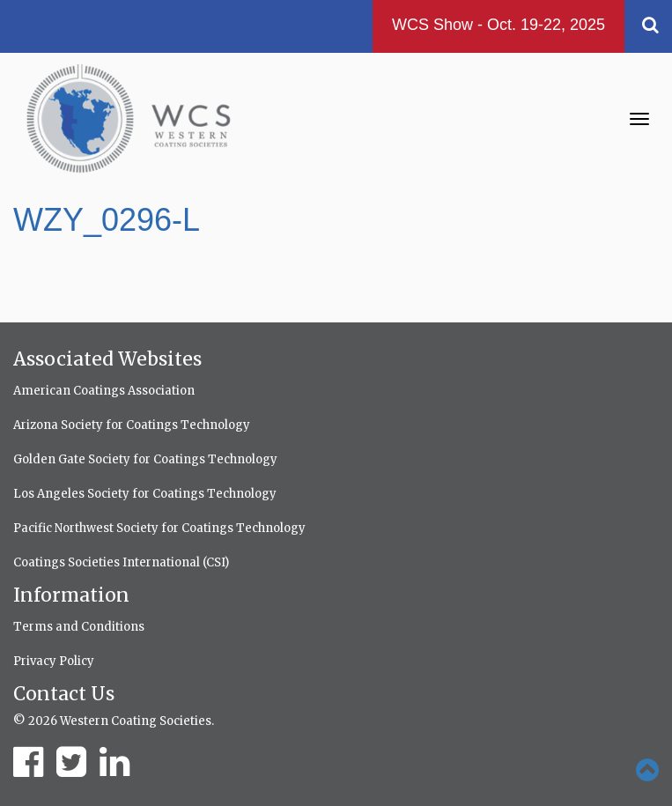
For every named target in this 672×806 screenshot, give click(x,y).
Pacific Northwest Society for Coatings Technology (159, 528)
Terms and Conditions (79, 627)
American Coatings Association (104, 391)
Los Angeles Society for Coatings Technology (145, 494)
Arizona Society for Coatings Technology (132, 425)
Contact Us (64, 694)
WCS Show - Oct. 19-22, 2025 (498, 25)
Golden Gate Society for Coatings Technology (145, 459)
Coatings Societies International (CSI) (121, 562)
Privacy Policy (54, 661)
